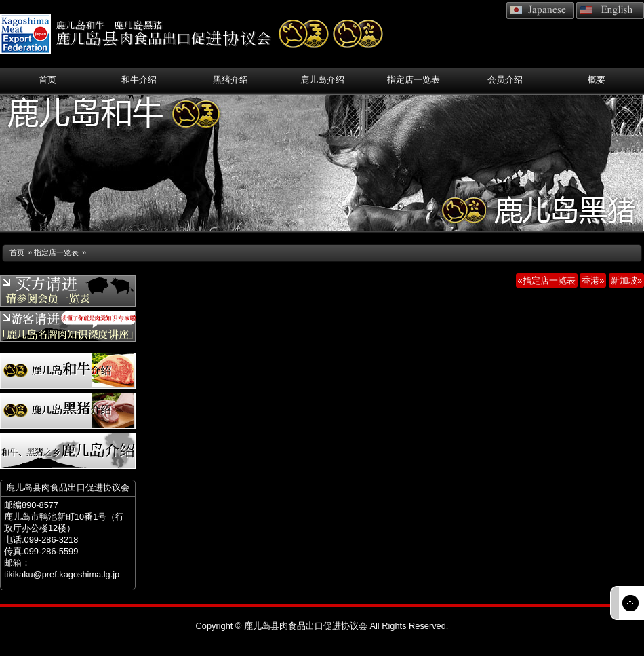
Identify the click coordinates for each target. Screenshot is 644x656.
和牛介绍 (139, 80)
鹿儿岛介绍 (322, 80)
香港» (593, 281)
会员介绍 (505, 80)
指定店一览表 (414, 80)
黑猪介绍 (230, 80)
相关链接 (482, 59)
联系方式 (547, 59)
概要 (597, 80)
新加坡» (626, 281)
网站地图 (612, 59)
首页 (47, 80)
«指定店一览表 (547, 281)
